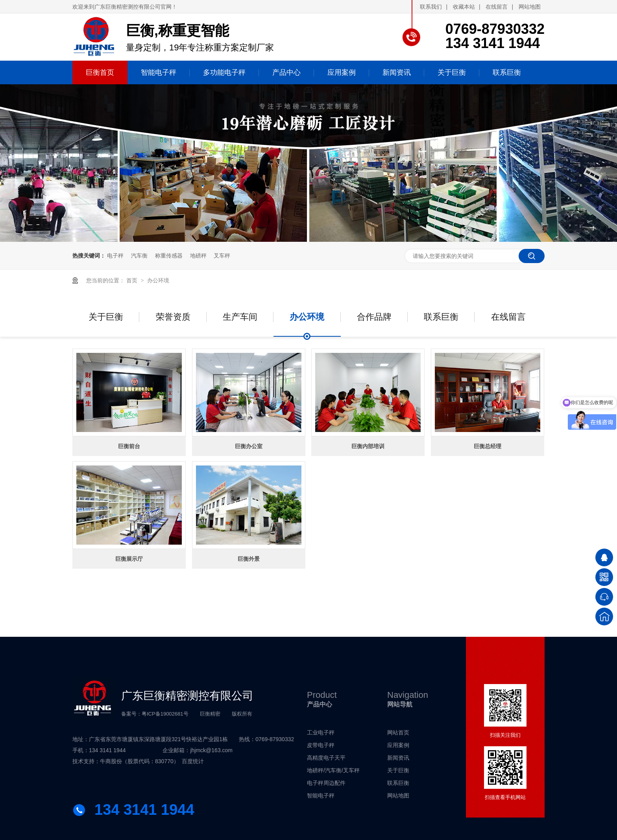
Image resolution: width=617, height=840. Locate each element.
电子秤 (115, 256)
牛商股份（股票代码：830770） (139, 761)
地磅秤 (198, 256)
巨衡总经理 (488, 446)
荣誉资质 (173, 317)
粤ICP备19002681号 (165, 714)
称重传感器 (169, 256)
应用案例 (398, 745)
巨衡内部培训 (368, 446)
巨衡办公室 (249, 446)
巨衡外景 (249, 559)
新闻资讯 (398, 758)
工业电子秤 (321, 732)
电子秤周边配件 (326, 783)
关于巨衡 (106, 317)
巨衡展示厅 (129, 559)
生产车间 (240, 317)
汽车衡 (139, 256)
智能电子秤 (321, 795)
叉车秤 (222, 256)
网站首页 (398, 732)
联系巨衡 (441, 317)
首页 (133, 280)
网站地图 (530, 7)
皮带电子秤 (321, 745)
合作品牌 (374, 317)
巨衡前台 (129, 446)
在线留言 (497, 7)
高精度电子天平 (326, 758)
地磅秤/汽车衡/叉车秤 (333, 770)
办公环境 (158, 280)
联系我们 (431, 7)
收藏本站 (464, 7)
